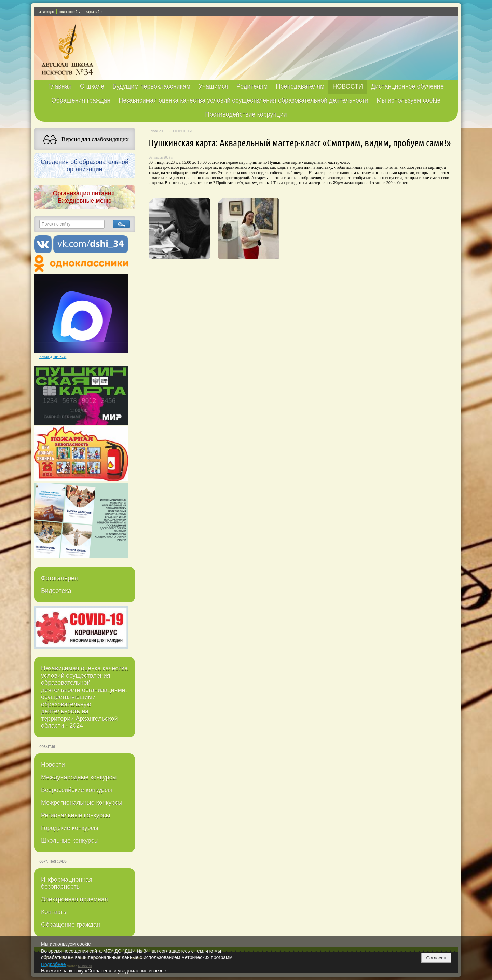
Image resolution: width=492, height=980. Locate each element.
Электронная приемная (74, 899)
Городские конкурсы (70, 828)
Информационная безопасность (67, 883)
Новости (53, 765)
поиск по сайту (70, 11)
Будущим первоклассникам (151, 86)
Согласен (436, 958)
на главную (46, 11)
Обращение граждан (71, 925)
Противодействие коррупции (246, 114)
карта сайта (94, 11)
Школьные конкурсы (70, 841)
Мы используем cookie (409, 100)
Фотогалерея (59, 578)
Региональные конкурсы (76, 815)
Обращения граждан (81, 100)
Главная (60, 86)
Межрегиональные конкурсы (82, 803)
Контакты (54, 912)
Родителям (252, 86)
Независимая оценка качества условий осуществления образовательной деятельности (243, 100)
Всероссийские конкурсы (77, 790)
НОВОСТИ (348, 86)
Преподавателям (300, 86)
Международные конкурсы (79, 777)
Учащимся (213, 86)
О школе (92, 86)
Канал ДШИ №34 (53, 357)
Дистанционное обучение (407, 86)
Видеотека (56, 591)
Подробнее (53, 964)
